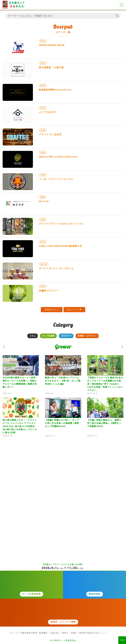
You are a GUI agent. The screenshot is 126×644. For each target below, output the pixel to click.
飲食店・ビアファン (87, 336)
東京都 (43, 242)
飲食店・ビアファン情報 (63, 622)
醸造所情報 (95, 594)
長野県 (43, 287)
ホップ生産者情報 (31, 594)
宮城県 (43, 130)
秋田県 (43, 63)
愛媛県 (43, 197)
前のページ (53, 310)
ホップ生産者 (48, 336)
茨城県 (43, 153)
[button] (4, 347)
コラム (33, 336)
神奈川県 (44, 264)
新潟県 (43, 41)
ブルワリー (66, 336)
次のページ (73, 310)
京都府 (43, 220)
